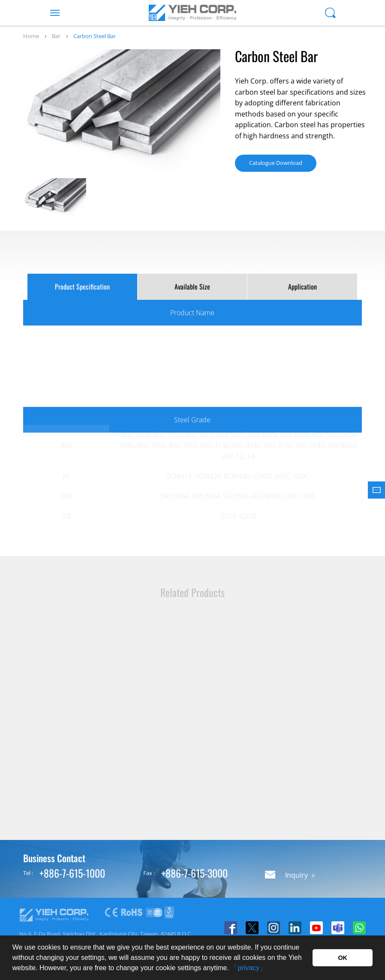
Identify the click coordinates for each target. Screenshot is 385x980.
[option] (122, 112)
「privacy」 (248, 968)
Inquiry (296, 875)
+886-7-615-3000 (194, 873)
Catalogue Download (276, 163)
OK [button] (343, 958)
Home (31, 36)
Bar (56, 36)
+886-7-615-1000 (72, 873)
